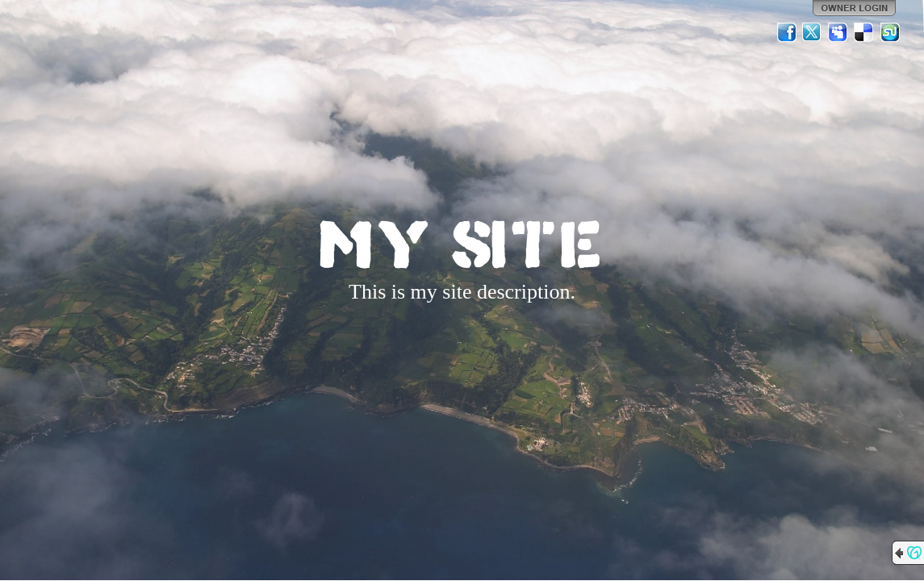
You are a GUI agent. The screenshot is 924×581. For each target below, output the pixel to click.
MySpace (838, 32)
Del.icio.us (864, 32)
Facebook (787, 32)
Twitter (813, 32)
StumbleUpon (890, 32)
